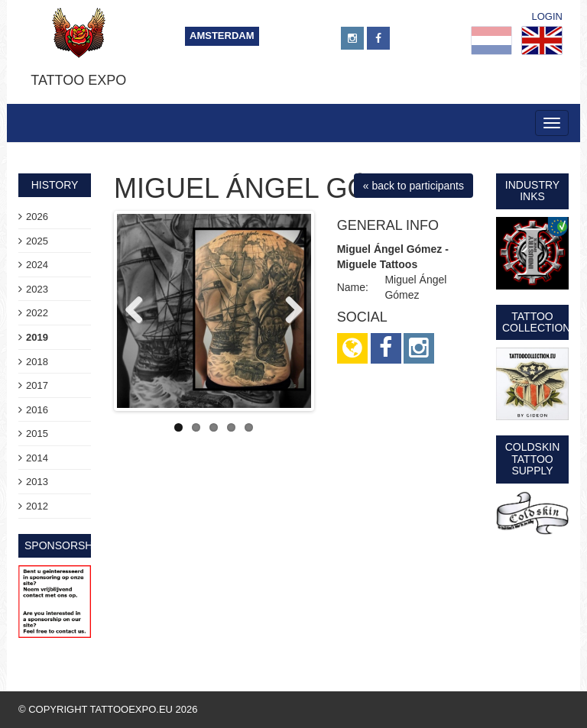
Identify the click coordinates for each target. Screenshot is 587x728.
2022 (37, 313)
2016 (37, 410)
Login (547, 16)
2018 (37, 362)
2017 (37, 385)
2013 (37, 482)
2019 (37, 337)
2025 (37, 241)
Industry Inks (532, 191)
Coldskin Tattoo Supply (533, 459)
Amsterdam (222, 36)
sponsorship (64, 545)
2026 (37, 217)
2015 (37, 434)
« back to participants (413, 186)
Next (288, 311)
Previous (140, 311)
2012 (37, 506)
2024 (37, 265)
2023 (37, 289)
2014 (37, 458)
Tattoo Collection (536, 322)
